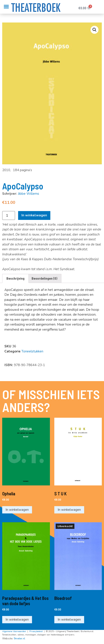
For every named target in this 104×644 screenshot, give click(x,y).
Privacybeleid (36, 632)
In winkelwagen (34, 215)
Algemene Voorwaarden (14, 632)
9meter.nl (19, 639)
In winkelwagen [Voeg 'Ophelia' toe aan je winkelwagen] (17, 510)
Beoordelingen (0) (44, 278)
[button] (6, 7)
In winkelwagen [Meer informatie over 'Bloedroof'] (69, 620)
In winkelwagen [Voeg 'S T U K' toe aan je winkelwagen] (69, 510)
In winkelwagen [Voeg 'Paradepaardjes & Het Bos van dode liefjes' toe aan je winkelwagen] (17, 620)
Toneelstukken (32, 351)
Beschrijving (15, 278)
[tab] (15, 278)
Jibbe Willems (28, 194)
